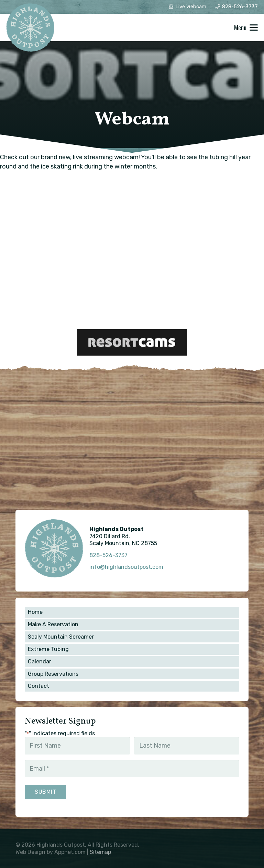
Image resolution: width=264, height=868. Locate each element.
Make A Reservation (53, 624)
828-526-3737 (108, 555)
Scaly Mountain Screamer (61, 637)
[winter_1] (30, 28)
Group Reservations (53, 674)
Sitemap (100, 852)
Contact (38, 686)
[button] (246, 28)
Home (35, 612)
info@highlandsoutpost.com (126, 567)
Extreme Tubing (48, 649)
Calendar (40, 661)
